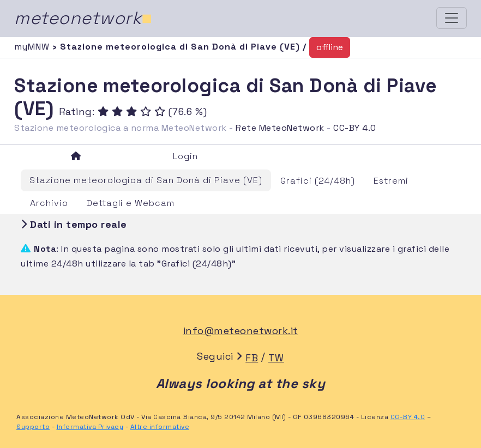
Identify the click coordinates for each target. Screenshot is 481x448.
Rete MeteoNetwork (280, 128)
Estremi (391, 181)
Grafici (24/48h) (318, 181)
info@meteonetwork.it (241, 331)
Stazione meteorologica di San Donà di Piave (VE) (146, 180)
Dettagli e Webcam (131, 203)
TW (276, 358)
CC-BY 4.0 (355, 128)
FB (252, 358)
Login (185, 156)
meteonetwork (83, 18)
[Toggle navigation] (452, 18)
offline (330, 47)
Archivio (49, 203)
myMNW (33, 47)
